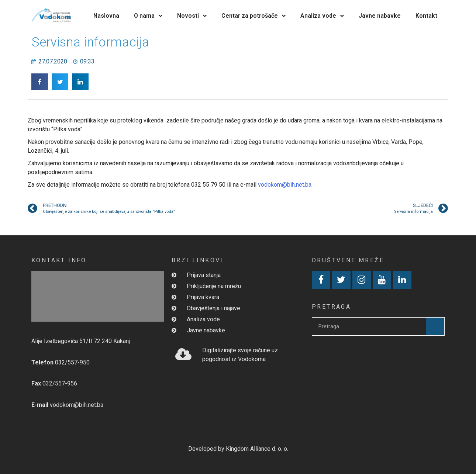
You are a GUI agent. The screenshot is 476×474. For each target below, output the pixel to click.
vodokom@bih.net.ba (285, 185)
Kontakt (426, 16)
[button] (40, 82)
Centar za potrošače (253, 16)
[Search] (435, 326)
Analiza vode (322, 16)
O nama (148, 16)
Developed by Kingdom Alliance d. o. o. (238, 449)
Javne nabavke (380, 16)
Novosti (192, 16)
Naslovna (106, 16)
